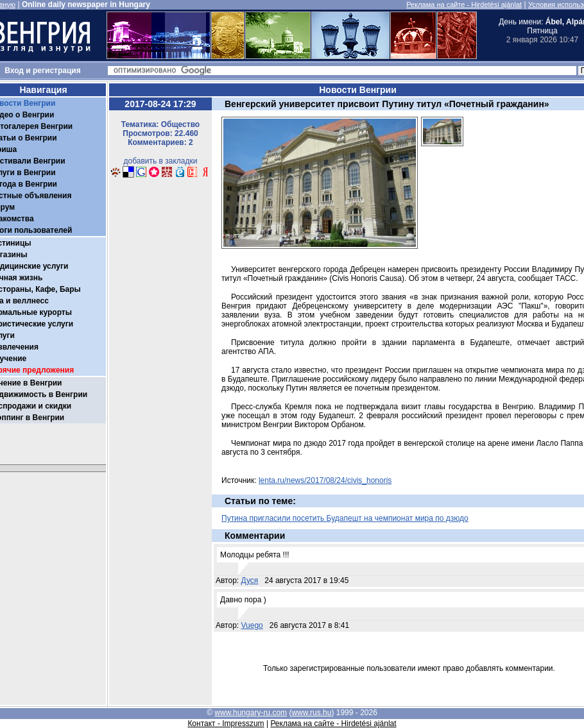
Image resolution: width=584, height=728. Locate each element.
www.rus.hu (311, 713)
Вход (14, 71)
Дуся (250, 580)
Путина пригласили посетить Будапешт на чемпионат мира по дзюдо (345, 518)
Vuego (252, 625)
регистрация (57, 71)
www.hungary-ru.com (251, 713)
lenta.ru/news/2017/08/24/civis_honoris (325, 480)
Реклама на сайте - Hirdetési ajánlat (464, 4)
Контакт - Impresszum (226, 724)
